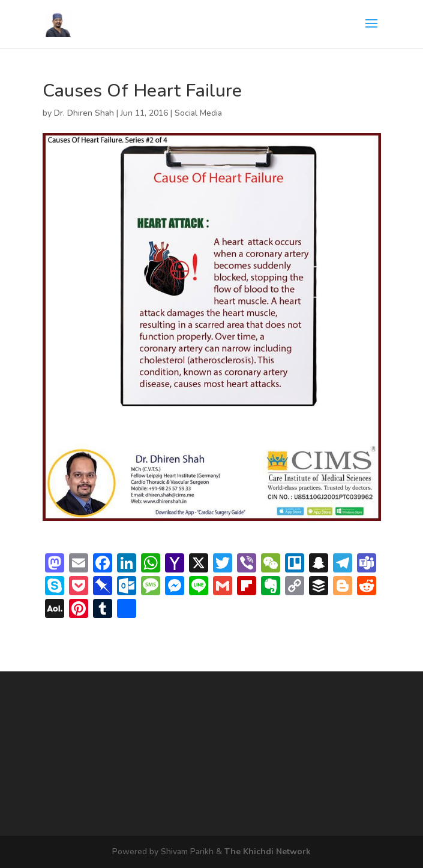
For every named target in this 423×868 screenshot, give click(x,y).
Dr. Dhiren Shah (84, 113)
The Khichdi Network (268, 852)
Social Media (198, 113)
